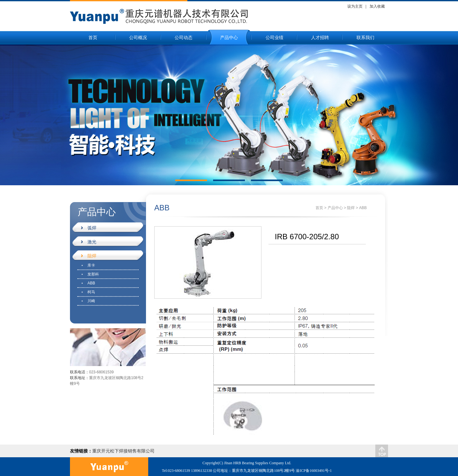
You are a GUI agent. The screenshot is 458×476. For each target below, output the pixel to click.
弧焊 (89, 228)
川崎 (91, 301)
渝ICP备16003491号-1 (314, 471)
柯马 (91, 292)
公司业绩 (274, 38)
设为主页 (355, 6)
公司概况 (138, 38)
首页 (93, 38)
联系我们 (365, 38)
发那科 (93, 274)
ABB (91, 283)
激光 (89, 242)
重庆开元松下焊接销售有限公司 (123, 451)
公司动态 (184, 38)
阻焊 (89, 256)
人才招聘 (320, 38)
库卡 (91, 265)
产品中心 (229, 38)
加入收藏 (377, 6)
